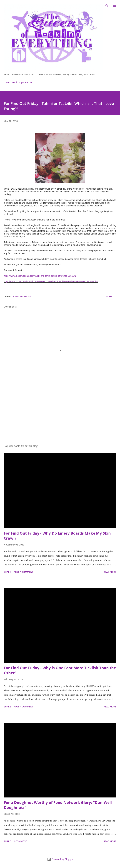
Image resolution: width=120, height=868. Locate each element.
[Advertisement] (60, 412)
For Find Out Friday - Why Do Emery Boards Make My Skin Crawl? (57, 536)
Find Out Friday (22, 296)
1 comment (20, 841)
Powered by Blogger (60, 859)
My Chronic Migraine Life (19, 82)
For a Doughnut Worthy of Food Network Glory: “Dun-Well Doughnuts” (58, 805)
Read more (110, 572)
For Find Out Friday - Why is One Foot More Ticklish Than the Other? (60, 670)
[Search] (107, 6)
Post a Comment (23, 572)
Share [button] (109, 296)
